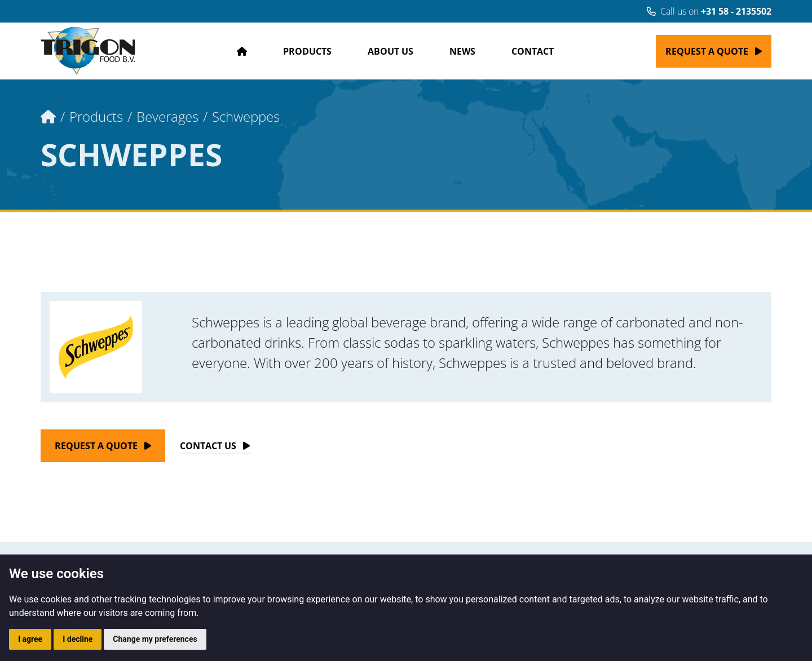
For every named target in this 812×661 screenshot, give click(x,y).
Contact (533, 51)
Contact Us (208, 446)
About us (390, 51)
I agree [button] (30, 639)
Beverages (167, 116)
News (462, 51)
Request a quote (707, 51)
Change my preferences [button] (155, 639)
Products (307, 51)
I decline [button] (78, 639)
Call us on (709, 11)
